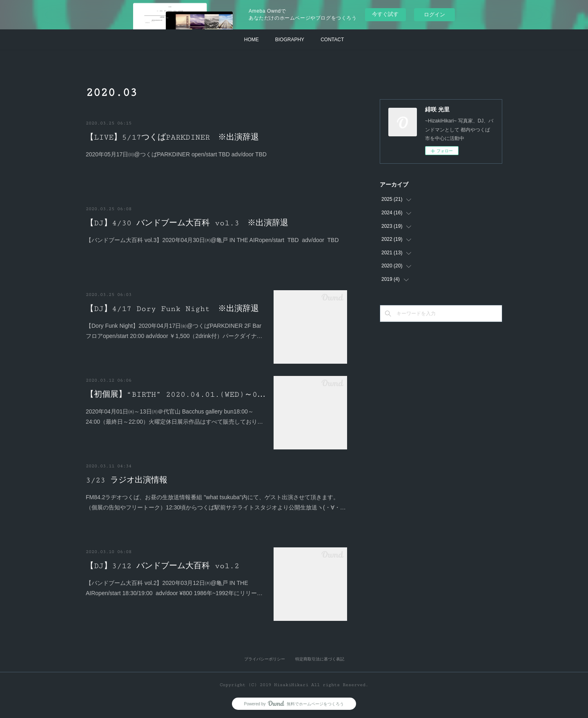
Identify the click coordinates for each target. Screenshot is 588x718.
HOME (252, 40)
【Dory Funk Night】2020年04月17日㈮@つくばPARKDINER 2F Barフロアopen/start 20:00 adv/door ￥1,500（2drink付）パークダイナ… (174, 331)
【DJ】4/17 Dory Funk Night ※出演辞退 (172, 309)
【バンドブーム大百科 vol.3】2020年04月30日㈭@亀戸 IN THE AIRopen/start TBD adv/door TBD (212, 240)
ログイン (434, 14)
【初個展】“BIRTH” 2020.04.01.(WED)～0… (176, 394)
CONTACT (332, 40)
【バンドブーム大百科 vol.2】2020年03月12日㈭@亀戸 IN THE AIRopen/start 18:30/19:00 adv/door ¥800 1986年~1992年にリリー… (174, 588)
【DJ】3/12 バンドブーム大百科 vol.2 (163, 566)
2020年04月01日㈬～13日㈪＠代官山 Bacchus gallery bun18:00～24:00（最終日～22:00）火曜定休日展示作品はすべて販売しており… (174, 417)
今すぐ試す (385, 14)
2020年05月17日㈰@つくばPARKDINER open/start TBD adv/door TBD (176, 154)
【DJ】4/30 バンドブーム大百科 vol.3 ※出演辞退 (187, 223)
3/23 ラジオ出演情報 (127, 480)
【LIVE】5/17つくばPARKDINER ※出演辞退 (172, 137)
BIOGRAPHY (290, 40)
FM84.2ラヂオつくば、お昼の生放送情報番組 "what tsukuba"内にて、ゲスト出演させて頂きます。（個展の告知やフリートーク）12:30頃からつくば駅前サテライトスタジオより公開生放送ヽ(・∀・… (216, 502)
